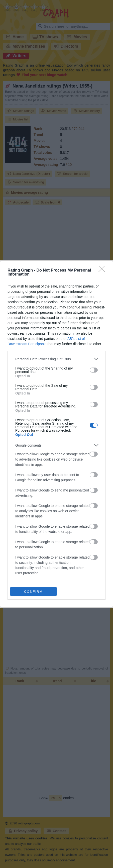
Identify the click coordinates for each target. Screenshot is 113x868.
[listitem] (56, 359)
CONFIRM (33, 592)
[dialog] (56, 434)
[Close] (103, 271)
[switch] (94, 370)
